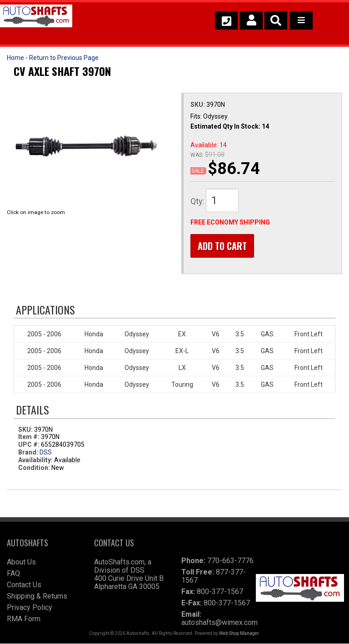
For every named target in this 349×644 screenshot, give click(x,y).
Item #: (30, 437)
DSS (46, 452)
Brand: (28, 452)
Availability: (35, 460)
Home (15, 58)
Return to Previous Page (64, 58)
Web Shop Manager (239, 634)
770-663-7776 (230, 561)
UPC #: (30, 444)
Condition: (34, 468)
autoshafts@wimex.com (219, 623)
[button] (276, 20)
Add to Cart (222, 246)
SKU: (198, 105)
